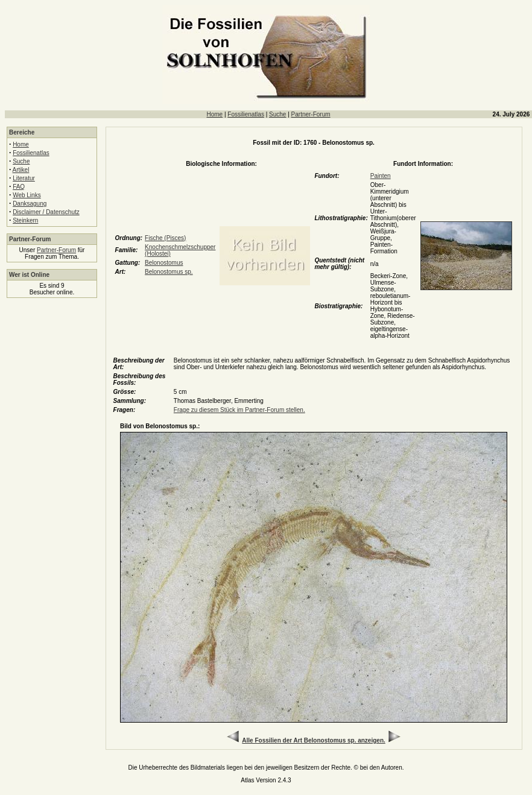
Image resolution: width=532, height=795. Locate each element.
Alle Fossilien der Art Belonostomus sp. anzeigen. (313, 740)
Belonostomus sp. (169, 272)
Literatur (24, 178)
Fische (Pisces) (165, 238)
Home (214, 114)
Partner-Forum (311, 114)
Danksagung (30, 204)
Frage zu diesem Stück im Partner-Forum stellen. (239, 410)
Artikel (21, 170)
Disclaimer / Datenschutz (46, 212)
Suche (277, 114)
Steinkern (25, 220)
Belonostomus (164, 263)
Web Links (27, 195)
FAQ (19, 187)
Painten (381, 176)
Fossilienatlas (246, 114)
